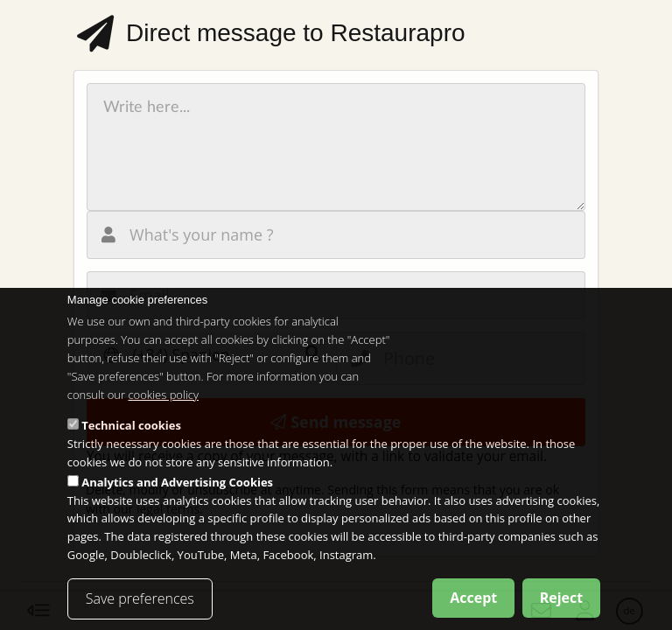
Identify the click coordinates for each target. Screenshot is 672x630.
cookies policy (163, 411)
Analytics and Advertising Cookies (177, 499)
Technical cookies (131, 443)
